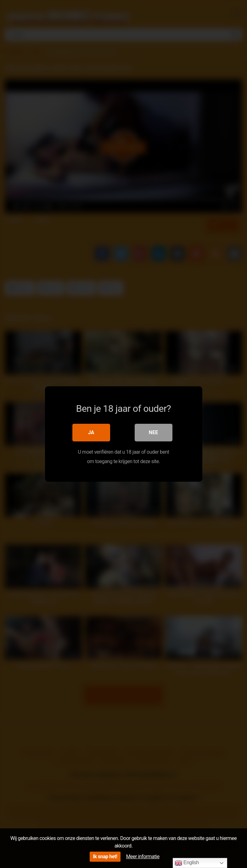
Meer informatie (143, 857)
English (187, 863)
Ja (91, 432)
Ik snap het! (105, 857)
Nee (153, 432)
